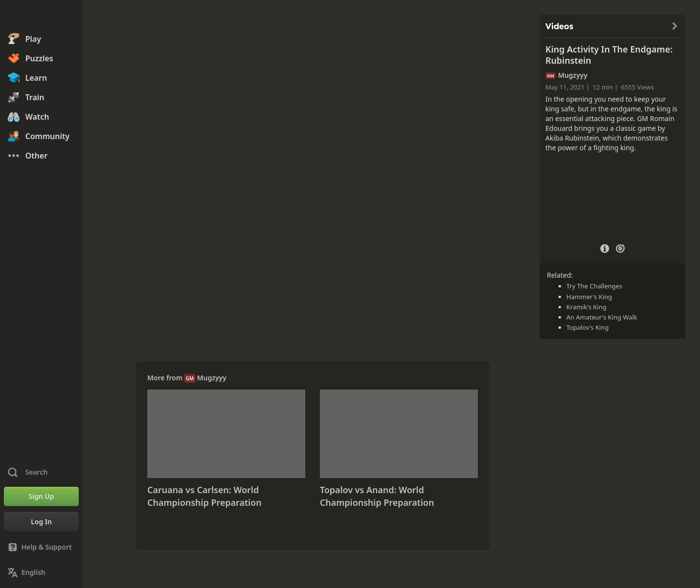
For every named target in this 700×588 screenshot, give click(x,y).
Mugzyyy (212, 378)
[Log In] (41, 522)
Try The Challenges (594, 286)
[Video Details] (605, 247)
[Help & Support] (41, 547)
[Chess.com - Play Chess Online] (41, 17)
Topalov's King (587, 327)
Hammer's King (589, 297)
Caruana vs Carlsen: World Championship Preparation (204, 496)
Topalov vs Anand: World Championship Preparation (377, 496)
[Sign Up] (41, 497)
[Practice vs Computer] (620, 248)
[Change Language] (41, 572)
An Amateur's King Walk (602, 317)
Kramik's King (586, 307)
